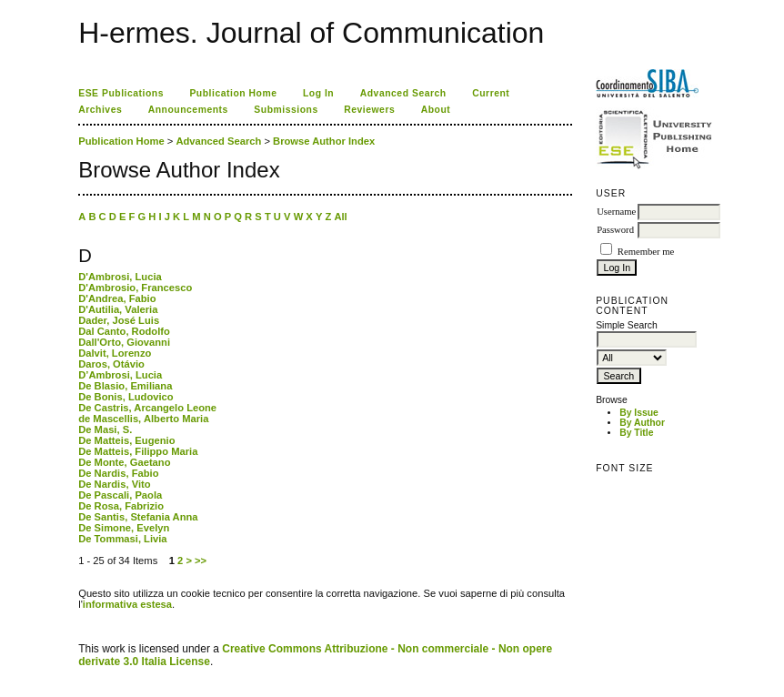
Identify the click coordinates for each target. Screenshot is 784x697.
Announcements (188, 110)
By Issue (639, 413)
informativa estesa (127, 604)
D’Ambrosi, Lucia (120, 375)
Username (616, 212)
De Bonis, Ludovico (126, 397)
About (436, 110)
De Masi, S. (105, 429)
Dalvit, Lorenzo (115, 353)
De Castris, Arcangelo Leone (147, 408)
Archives (100, 110)
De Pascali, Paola (120, 495)
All (340, 217)
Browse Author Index (324, 141)
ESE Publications (121, 93)
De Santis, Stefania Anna (138, 517)
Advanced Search (403, 93)
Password (615, 230)
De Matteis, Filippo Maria (138, 451)
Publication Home (233, 93)
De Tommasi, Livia (122, 539)
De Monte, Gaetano (124, 462)
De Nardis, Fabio (118, 473)
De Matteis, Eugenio (126, 440)
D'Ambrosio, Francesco (135, 288)
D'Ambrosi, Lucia (120, 277)
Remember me (646, 252)
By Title (636, 433)
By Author (642, 423)
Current (491, 93)
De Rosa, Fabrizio (121, 506)
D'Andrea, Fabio (117, 298)
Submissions (286, 110)
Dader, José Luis (119, 320)
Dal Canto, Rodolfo (124, 331)
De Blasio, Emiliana (125, 386)
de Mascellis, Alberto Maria (143, 419)
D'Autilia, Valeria (118, 309)
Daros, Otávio (111, 364)
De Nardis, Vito (114, 484)
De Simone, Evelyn (124, 528)
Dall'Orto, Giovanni (124, 342)
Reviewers (369, 110)
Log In (318, 93)
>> (201, 561)
